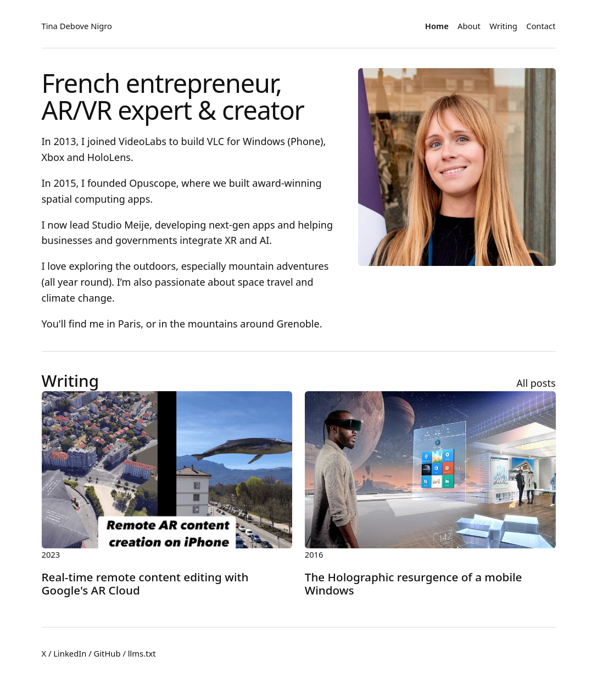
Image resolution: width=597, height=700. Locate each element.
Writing (503, 26)
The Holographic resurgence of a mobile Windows (414, 584)
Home (437, 26)
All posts (536, 383)
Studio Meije (121, 225)
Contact (541, 26)
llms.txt (142, 653)
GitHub (107, 653)
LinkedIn (70, 653)
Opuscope (153, 183)
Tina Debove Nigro (77, 26)
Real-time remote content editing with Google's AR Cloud (145, 584)
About (469, 26)
